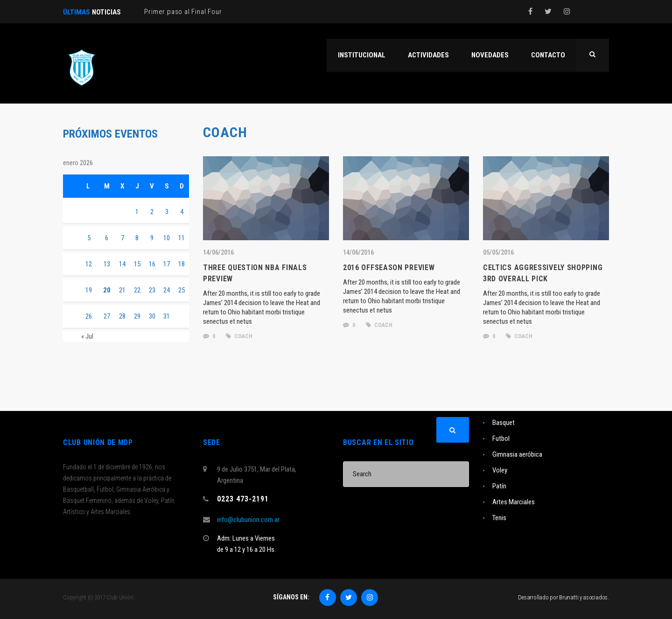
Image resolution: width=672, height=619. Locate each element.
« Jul (87, 336)
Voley (500, 470)
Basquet (504, 423)
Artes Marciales (514, 502)
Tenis (499, 518)
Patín (499, 486)
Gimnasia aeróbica (517, 454)
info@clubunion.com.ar (248, 520)
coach (239, 336)
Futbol (501, 438)
